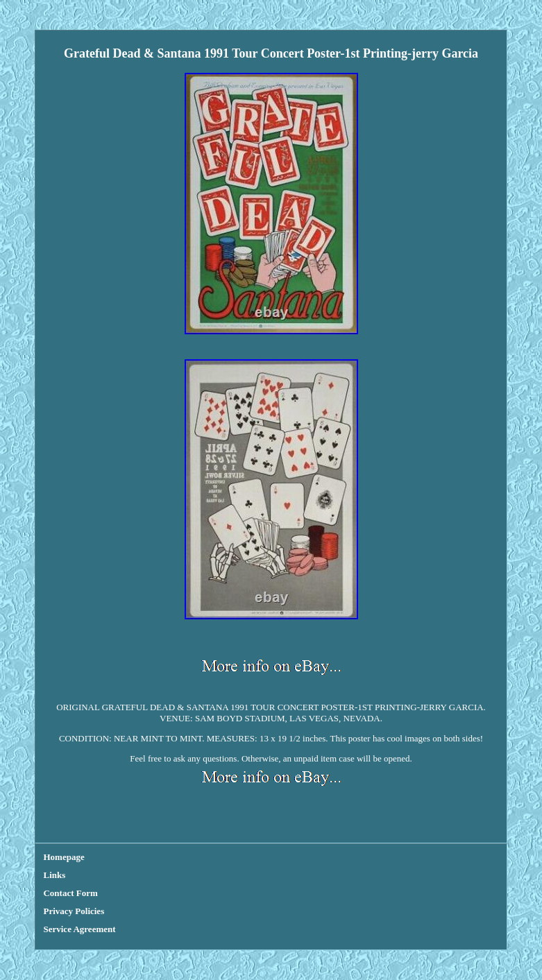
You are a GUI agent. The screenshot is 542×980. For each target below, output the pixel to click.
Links (54, 875)
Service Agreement (79, 929)
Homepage (63, 857)
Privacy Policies (74, 911)
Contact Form (70, 893)
